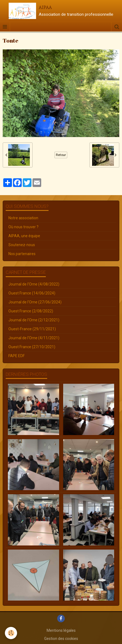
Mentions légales (61, 630)
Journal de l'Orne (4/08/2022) (34, 284)
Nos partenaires (22, 254)
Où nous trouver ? (23, 227)
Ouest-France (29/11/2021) (32, 329)
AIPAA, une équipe (24, 236)
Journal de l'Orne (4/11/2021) (34, 338)
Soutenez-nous (22, 245)
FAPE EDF (17, 356)
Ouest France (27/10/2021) (32, 347)
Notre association (23, 218)
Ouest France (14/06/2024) (32, 293)
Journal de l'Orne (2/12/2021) (34, 320)
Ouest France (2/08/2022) (31, 311)
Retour (61, 155)
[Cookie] (11, 633)
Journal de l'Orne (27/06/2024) (35, 302)
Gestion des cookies (61, 639)
